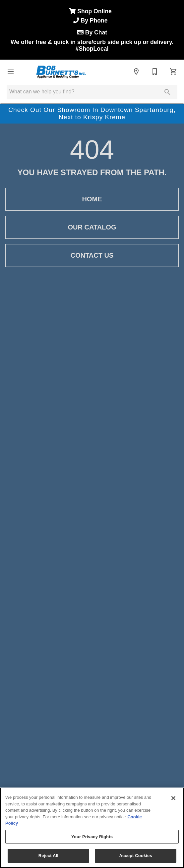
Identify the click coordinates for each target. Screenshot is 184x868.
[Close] (173, 798)
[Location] (136, 72)
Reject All (48, 856)
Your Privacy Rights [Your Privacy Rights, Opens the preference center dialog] (92, 837)
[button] (11, 72)
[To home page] (61, 72)
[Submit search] (167, 92)
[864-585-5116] (155, 72)
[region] (92, 828)
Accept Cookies (135, 856)
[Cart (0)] (173, 72)
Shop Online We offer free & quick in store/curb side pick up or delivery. (92, 30)
